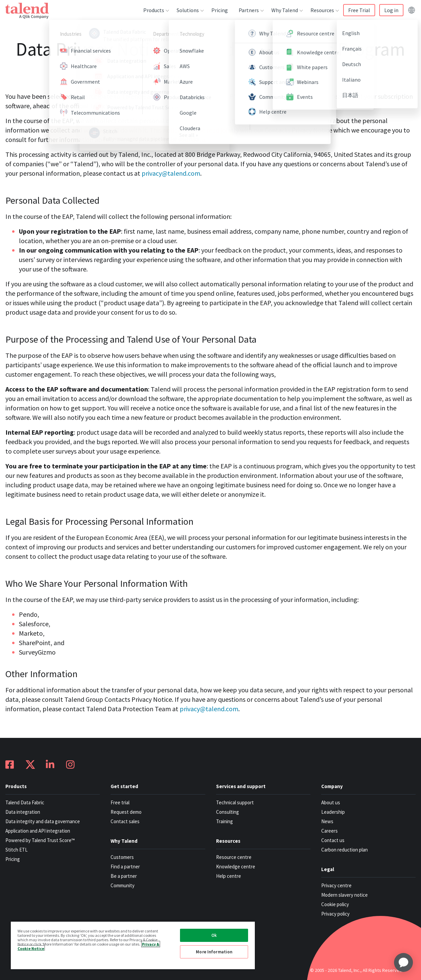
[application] (403, 962)
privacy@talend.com (171, 173)
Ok (214, 935)
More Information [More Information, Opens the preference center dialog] (214, 952)
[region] (133, 945)
